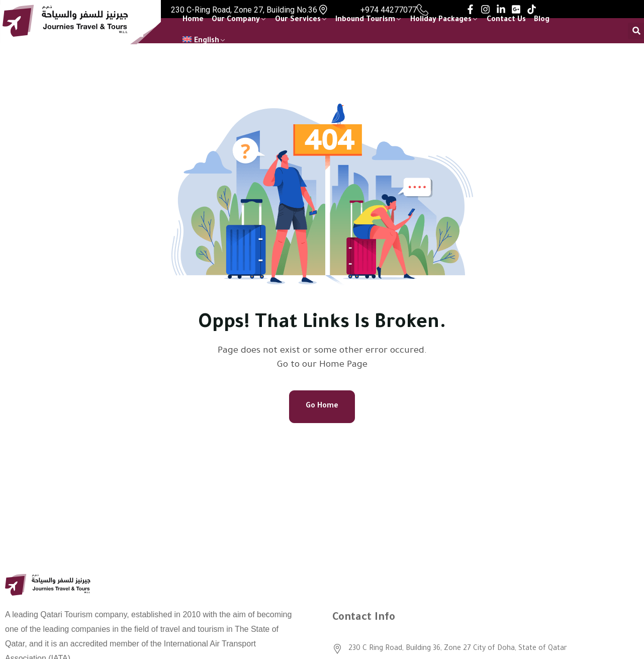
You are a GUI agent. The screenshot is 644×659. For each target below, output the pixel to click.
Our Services (298, 20)
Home (193, 20)
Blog (542, 20)
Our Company (236, 20)
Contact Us (506, 20)
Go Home (322, 406)
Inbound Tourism (365, 20)
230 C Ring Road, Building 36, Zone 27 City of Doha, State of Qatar (458, 649)
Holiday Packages (441, 20)
